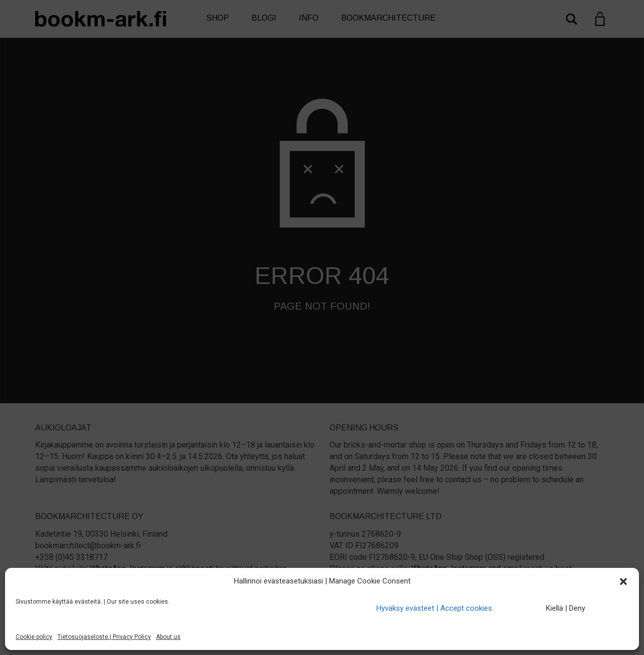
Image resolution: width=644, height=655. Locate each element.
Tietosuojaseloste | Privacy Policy (104, 637)
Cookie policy (34, 637)
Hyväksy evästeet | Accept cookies (434, 608)
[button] (623, 581)
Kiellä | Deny (566, 608)
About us (168, 637)
